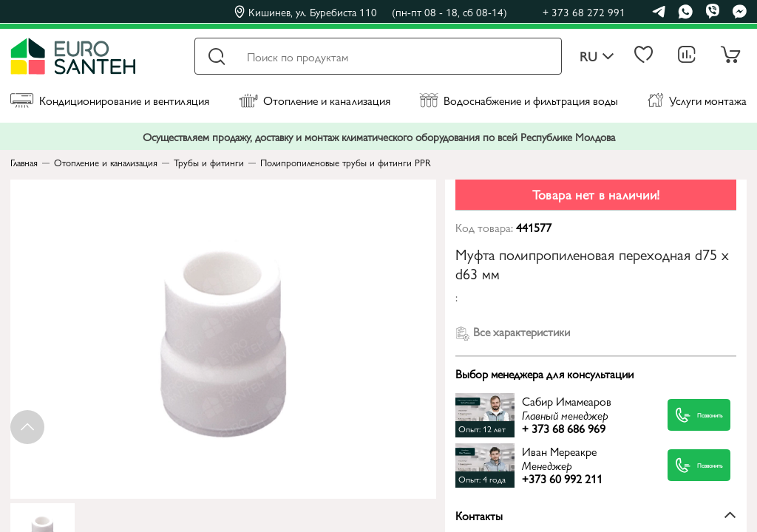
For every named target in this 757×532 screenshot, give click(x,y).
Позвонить (686, 415)
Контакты (596, 515)
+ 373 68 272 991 (584, 11)
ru (597, 57)
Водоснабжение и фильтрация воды (519, 100)
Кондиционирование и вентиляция (110, 100)
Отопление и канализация (315, 100)
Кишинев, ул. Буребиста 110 (371, 12)
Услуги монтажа (697, 100)
